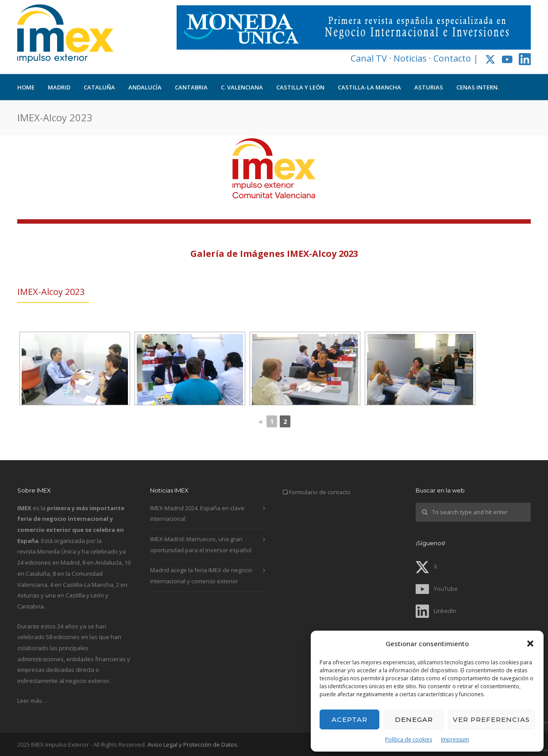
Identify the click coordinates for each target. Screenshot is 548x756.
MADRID (59, 87)
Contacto (452, 58)
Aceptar (349, 719)
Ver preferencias (491, 719)
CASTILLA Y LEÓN (300, 87)
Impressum (455, 739)
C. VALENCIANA (242, 87)
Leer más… (32, 701)
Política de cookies (409, 739)
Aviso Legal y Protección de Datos (192, 744)
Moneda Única (57, 551)
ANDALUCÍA (145, 87)
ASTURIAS (429, 87)
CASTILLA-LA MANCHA (369, 87)
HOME (26, 87)
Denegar (414, 719)
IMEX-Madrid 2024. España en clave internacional (197, 514)
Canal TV (369, 58)
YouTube (437, 589)
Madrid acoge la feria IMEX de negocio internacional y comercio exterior (201, 576)
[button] (530, 644)
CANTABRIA (191, 87)
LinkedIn (436, 611)
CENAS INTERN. (478, 87)
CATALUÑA (99, 87)
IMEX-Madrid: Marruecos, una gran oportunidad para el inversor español (201, 545)
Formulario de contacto (320, 492)
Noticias (410, 58)
